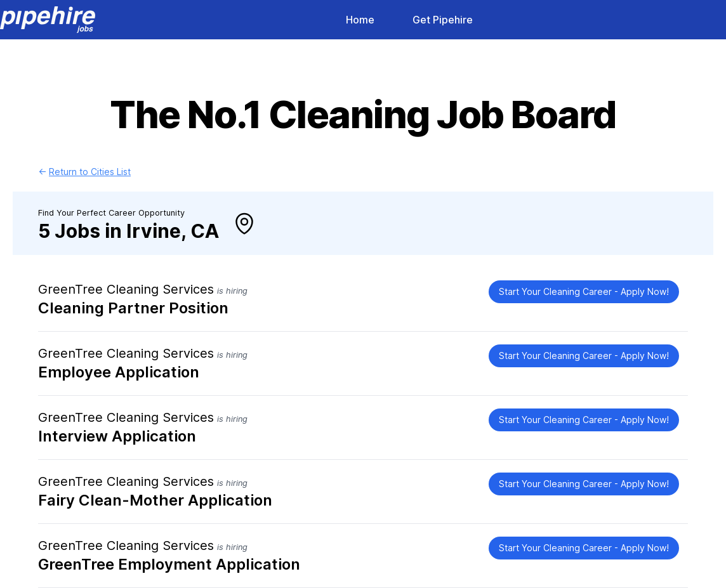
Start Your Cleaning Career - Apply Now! (584, 291)
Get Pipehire (443, 20)
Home (360, 20)
